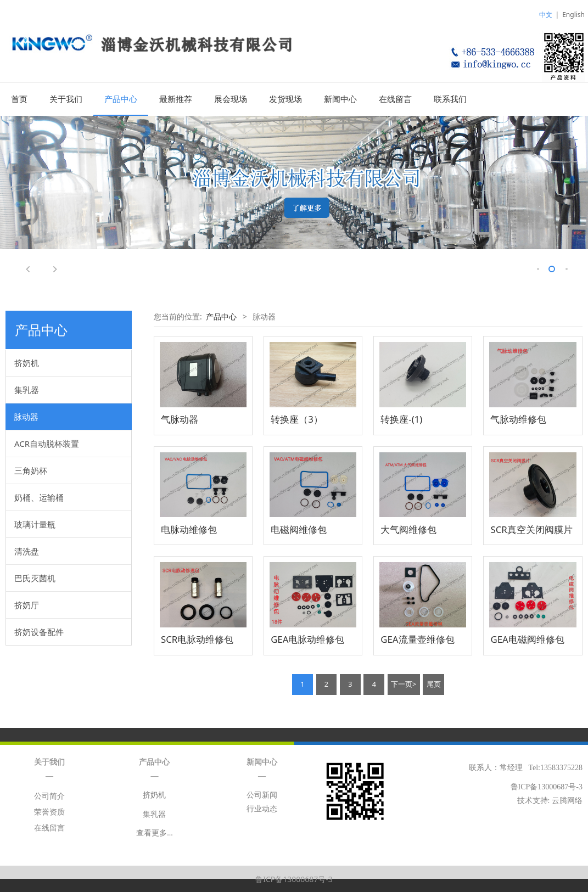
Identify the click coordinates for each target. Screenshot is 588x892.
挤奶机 (27, 362)
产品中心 (121, 99)
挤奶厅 (27, 604)
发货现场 (285, 99)
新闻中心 (340, 99)
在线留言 (395, 99)
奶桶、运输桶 (39, 497)
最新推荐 (176, 99)
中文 (546, 15)
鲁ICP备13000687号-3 (294, 879)
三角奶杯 (31, 470)
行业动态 (262, 808)
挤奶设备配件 (39, 631)
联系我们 (450, 99)
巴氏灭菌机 (35, 577)
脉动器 (26, 416)
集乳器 (27, 389)
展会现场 (231, 99)
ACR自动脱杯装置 (47, 443)
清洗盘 (27, 551)
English (573, 15)
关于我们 (66, 99)
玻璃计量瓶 (35, 524)
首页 (19, 99)
